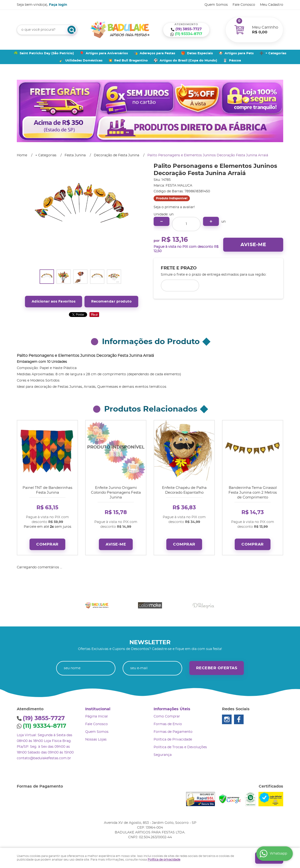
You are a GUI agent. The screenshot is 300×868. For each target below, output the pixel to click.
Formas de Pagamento (173, 730)
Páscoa (235, 61)
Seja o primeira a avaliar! (174, 207)
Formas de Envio (168, 722)
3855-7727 (189, 29)
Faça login (58, 5)
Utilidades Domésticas (84, 61)
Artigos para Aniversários (107, 53)
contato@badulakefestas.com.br (44, 757)
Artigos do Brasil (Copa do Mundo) (188, 61)
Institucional (98, 707)
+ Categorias (276, 53)
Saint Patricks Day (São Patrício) (47, 53)
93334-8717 (189, 34)
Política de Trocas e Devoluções (180, 746)
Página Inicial (96, 715)
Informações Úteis (172, 707)
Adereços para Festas (157, 53)
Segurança (163, 753)
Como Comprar (167, 715)
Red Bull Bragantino (131, 61)
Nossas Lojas (96, 738)
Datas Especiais (200, 53)
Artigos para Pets (239, 53)
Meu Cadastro (272, 5)
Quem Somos (216, 5)
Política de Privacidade (173, 738)
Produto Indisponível (116, 451)
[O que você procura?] (72, 30)
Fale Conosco (244, 5)
